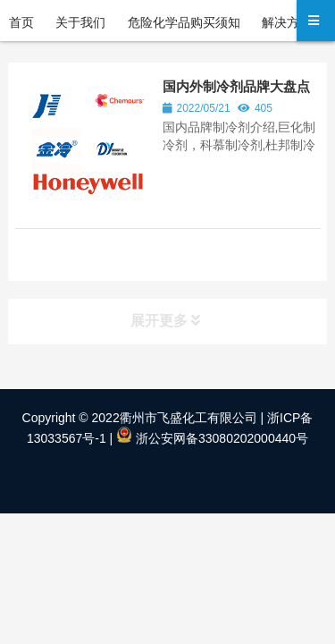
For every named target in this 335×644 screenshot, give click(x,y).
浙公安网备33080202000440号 (212, 438)
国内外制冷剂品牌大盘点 (236, 86)
